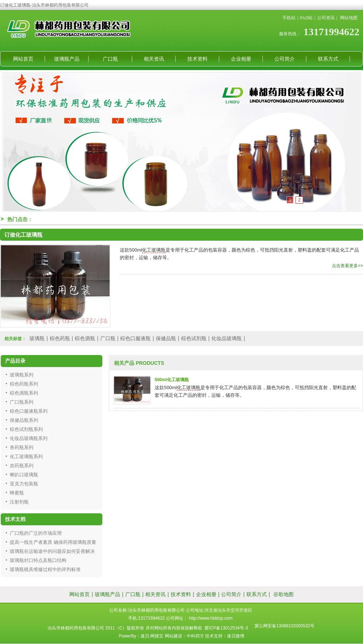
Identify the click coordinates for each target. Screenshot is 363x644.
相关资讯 (154, 59)
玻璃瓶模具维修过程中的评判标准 (45, 569)
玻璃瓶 (37, 338)
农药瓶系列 (22, 466)
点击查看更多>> (347, 266)
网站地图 (349, 18)
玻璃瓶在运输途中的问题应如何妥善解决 (52, 551)
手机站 (289, 18)
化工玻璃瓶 (154, 250)
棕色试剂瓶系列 (26, 429)
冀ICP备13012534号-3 (226, 628)
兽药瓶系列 (22, 447)
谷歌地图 (284, 594)
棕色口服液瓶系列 (29, 411)
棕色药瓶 (60, 338)
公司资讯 (326, 18)
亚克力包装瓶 (24, 484)
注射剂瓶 (19, 502)
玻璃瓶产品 (67, 59)
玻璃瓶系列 (22, 375)
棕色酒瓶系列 (24, 393)
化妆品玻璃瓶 (227, 338)
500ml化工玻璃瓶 (172, 380)
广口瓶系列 (22, 402)
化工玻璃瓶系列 (26, 456)
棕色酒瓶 (85, 338)
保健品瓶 (166, 338)
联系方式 (328, 59)
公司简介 (285, 59)
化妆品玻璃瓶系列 (29, 438)
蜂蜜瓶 (17, 493)
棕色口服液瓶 (135, 338)
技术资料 (197, 59)
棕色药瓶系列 (24, 384)
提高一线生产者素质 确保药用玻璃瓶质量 (53, 542)
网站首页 (23, 59)
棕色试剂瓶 (194, 338)
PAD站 (306, 18)
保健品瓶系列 (24, 420)
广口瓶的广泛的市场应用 (36, 533)
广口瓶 (110, 59)
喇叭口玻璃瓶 (24, 475)
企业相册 (241, 59)
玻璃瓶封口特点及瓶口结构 (38, 560)
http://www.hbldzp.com (211, 618)
